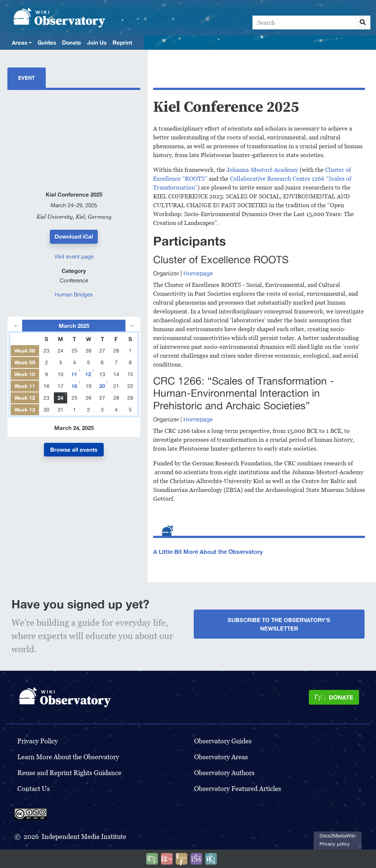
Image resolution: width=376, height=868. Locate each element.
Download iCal (74, 236)
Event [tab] (27, 78)
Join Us (97, 42)
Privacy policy (335, 844)
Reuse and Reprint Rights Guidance (69, 773)
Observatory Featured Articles (238, 789)
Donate (72, 42)
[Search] (304, 22)
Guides (47, 42)
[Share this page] (182, 859)
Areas (20, 42)
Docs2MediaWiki (338, 836)
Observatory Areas (221, 757)
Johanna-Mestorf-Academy (262, 170)
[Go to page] (363, 22)
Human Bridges (74, 294)
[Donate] (334, 697)
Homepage (198, 273)
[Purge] (211, 859)
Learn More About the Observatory (68, 757)
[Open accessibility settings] (196, 859)
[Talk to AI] (167, 859)
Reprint (122, 42)
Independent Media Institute (84, 836)
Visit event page (74, 256)
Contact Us (34, 789)
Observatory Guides (223, 741)
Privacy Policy (38, 741)
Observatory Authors (224, 773)
